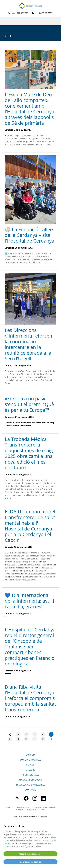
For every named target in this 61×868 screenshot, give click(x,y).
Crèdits (42, 809)
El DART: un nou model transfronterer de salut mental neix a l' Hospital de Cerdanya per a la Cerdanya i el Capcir (30, 526)
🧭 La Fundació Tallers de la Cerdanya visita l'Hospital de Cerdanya (29, 235)
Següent (51, 739)
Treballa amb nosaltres (30, 785)
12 (43, 739)
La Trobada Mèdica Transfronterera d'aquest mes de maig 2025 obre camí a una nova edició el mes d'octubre (29, 453)
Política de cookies (22, 807)
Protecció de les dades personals (44, 807)
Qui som (31, 755)
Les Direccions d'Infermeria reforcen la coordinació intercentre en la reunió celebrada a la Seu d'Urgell (28, 344)
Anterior (10, 734)
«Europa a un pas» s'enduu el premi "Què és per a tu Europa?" (29, 404)
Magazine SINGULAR (30, 780)
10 (26, 739)
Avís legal (19, 809)
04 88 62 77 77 (46, 13)
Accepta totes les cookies (31, 854)
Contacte (30, 790)
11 (35, 739)
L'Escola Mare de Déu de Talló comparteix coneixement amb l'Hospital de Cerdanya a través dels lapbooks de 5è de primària (29, 109)
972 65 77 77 (23, 13)
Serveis (31, 765)
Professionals (30, 775)
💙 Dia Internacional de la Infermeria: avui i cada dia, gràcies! (29, 601)
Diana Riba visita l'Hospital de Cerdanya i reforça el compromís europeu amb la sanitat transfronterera (30, 698)
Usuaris (30, 770)
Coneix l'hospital (31, 760)
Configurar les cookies (31, 862)
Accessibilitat (31, 809)
